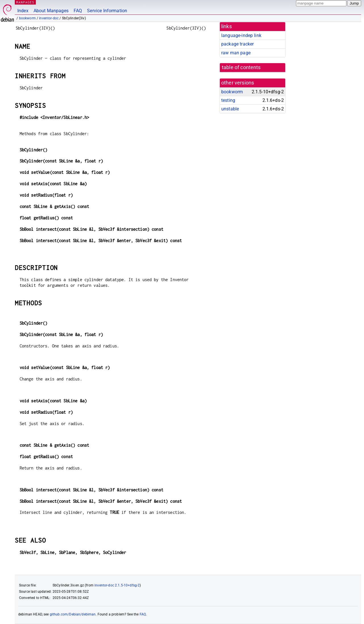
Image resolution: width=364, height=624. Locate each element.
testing (228, 100)
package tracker (237, 44)
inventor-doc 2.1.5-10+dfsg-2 (117, 585)
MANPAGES (25, 2)
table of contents (241, 67)
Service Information (107, 11)
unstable (230, 109)
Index (23, 11)
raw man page (236, 53)
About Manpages (51, 11)
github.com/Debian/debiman (73, 614)
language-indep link (241, 35)
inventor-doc (49, 18)
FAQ (78, 11)
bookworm (27, 18)
